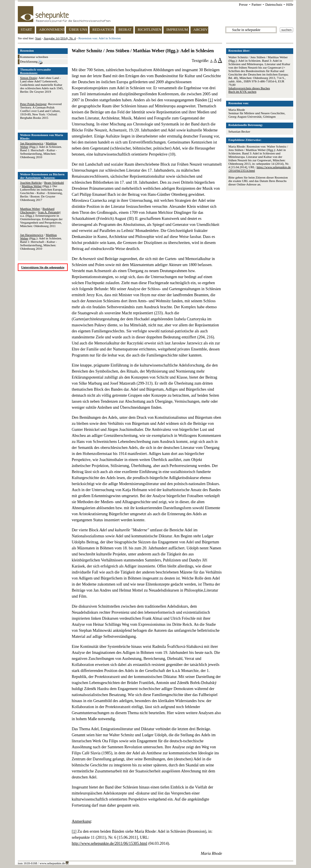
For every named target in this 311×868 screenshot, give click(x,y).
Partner (257, 5)
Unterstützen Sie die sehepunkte (43, 267)
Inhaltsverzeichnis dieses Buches (249, 88)
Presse (243, 5)
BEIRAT (125, 29)
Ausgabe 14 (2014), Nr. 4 (60, 38)
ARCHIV (201, 29)
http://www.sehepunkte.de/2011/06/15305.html (109, 843)
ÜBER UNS (78, 29)
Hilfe (290, 5)
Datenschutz (274, 5)
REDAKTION (103, 29)
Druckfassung (31, 62)
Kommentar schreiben (34, 57)
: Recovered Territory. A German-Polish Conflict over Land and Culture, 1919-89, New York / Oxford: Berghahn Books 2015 (41, 111)
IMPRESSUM (177, 29)
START (26, 29)
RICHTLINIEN (149, 29)
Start (38, 38)
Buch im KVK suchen (242, 92)
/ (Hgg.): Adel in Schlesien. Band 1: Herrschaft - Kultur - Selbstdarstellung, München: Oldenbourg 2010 (41, 150)
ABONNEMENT (52, 29)
